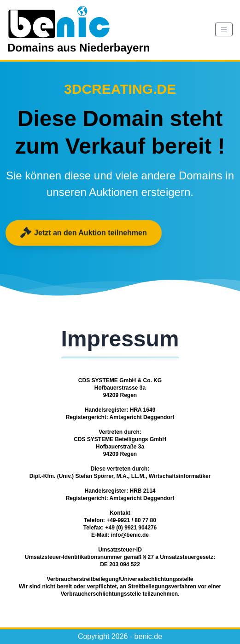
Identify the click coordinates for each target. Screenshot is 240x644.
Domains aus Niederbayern (79, 29)
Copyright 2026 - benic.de (120, 636)
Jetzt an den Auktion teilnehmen (84, 233)
